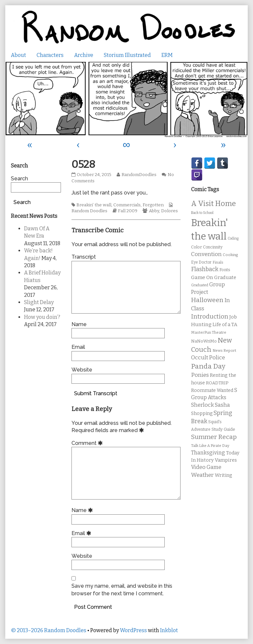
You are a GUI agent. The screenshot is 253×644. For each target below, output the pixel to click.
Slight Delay (39, 302)
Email (78, 347)
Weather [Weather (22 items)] (202, 475)
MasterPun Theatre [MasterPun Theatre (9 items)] (209, 332)
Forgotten (153, 205)
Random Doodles (89, 211)
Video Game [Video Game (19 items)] (206, 467)
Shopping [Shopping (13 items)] (202, 413)
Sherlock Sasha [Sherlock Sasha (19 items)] (211, 405)
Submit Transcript (96, 393)
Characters (50, 55)
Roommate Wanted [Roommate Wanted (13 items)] (212, 390)
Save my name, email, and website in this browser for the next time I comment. (122, 590)
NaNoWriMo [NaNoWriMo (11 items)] (204, 341)
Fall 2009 (128, 211)
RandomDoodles (139, 175)
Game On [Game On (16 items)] (202, 277)
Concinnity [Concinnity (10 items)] (213, 247)
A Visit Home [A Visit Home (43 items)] (213, 204)
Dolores (169, 211)
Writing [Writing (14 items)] (224, 475)
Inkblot (169, 630)
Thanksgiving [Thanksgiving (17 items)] (208, 453)
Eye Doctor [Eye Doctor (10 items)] (201, 262)
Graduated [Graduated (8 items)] (200, 285)
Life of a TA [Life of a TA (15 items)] (225, 324)
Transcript (84, 257)
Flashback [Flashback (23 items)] (205, 269)
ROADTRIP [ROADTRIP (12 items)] (217, 383)
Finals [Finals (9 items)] (218, 262)
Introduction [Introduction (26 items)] (210, 317)
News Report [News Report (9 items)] (224, 350)
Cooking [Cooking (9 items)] (230, 255)
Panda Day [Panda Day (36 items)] (208, 366)
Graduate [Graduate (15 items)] (225, 277)
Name (79, 324)
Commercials (127, 205)
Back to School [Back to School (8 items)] (202, 213)
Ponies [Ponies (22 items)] (200, 375)
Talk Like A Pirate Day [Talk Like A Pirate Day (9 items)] (210, 446)
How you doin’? (42, 317)
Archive (84, 55)
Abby (154, 211)
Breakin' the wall (94, 205)
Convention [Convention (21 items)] (206, 254)
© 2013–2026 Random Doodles (49, 630)
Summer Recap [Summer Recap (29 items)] (214, 437)
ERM (167, 55)
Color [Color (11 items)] (197, 247)
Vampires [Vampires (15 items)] (226, 460)
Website (82, 370)
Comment (88, 443)
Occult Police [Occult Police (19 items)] (208, 358)
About (18, 55)
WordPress (133, 630)
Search (19, 179)
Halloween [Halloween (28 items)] (207, 300)
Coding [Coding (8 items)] (233, 238)
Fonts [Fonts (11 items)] (225, 270)
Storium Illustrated (127, 55)
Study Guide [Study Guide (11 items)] (223, 429)
